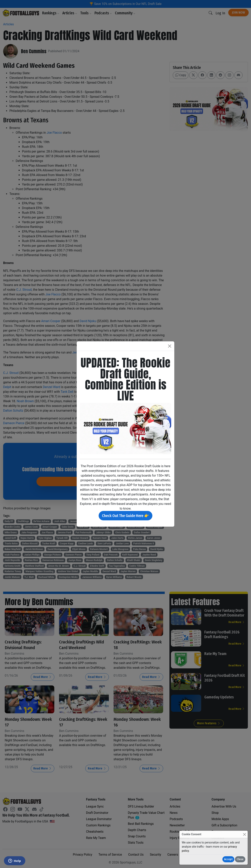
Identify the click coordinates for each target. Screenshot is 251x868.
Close (240, 859)
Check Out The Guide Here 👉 (125, 516)
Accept (228, 859)
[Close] (244, 834)
